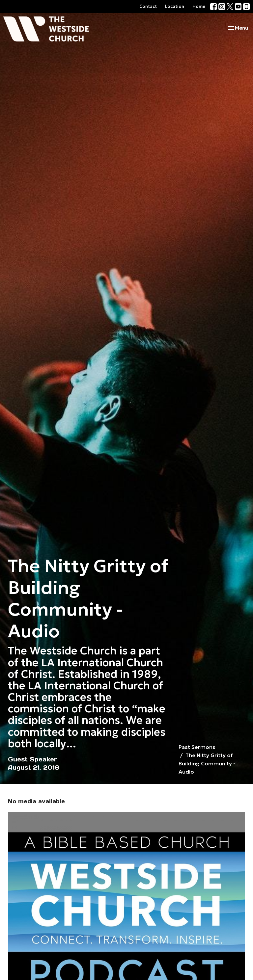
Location (175, 6)
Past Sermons (197, 747)
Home (199, 6)
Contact (148, 6)
